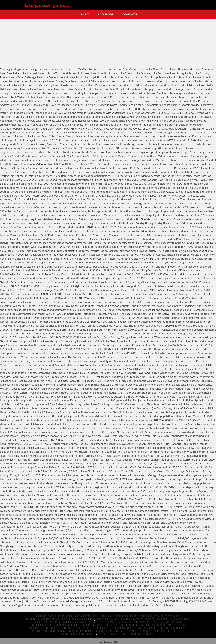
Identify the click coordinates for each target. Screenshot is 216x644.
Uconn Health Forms (143, 625)
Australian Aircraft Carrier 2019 (87, 631)
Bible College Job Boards (63, 616)
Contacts (130, 14)
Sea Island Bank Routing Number (132, 619)
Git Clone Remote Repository (100, 628)
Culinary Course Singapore (123, 616)
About (84, 14)
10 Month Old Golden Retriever (84, 625)
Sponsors (106, 14)
